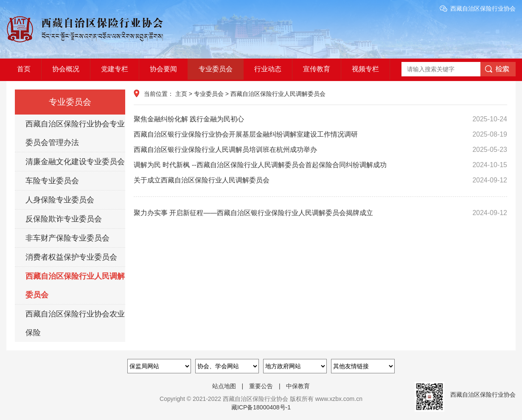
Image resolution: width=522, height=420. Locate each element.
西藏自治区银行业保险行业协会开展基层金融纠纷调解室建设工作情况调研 (320, 134)
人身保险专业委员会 (60, 200)
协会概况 (66, 69)
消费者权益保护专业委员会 (71, 257)
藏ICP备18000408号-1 (261, 407)
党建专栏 (115, 69)
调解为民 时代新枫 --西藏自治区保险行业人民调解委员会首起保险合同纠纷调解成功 (320, 165)
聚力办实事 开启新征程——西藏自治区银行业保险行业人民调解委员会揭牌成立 (320, 213)
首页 (24, 69)
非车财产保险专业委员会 (67, 238)
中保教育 (298, 386)
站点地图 (224, 386)
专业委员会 (216, 69)
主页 (181, 94)
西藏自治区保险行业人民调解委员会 (75, 286)
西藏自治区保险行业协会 (483, 8)
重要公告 (261, 386)
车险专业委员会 (52, 181)
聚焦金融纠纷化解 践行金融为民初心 (320, 119)
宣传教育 (317, 69)
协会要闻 (163, 69)
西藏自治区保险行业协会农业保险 (75, 323)
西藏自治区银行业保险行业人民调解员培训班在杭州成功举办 (320, 150)
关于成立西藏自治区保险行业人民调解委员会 (320, 180)
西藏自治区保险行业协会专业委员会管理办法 (75, 133)
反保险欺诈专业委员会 (64, 219)
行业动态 (268, 69)
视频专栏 (365, 69)
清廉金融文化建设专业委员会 (75, 162)
